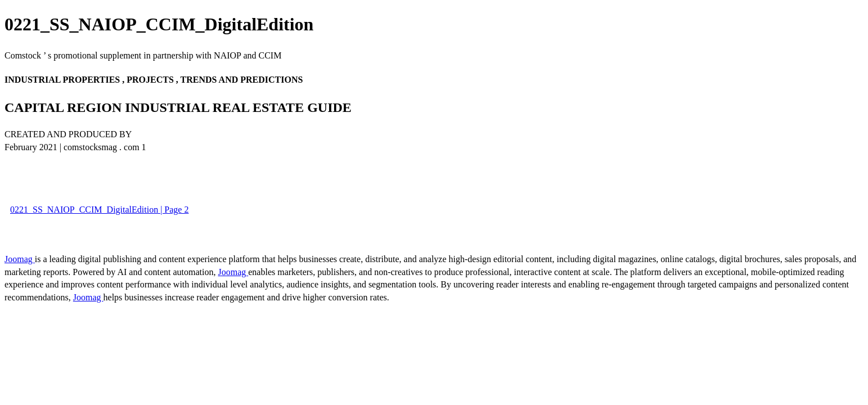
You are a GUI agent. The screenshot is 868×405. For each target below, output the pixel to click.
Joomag (20, 259)
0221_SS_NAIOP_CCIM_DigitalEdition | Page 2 (99, 210)
